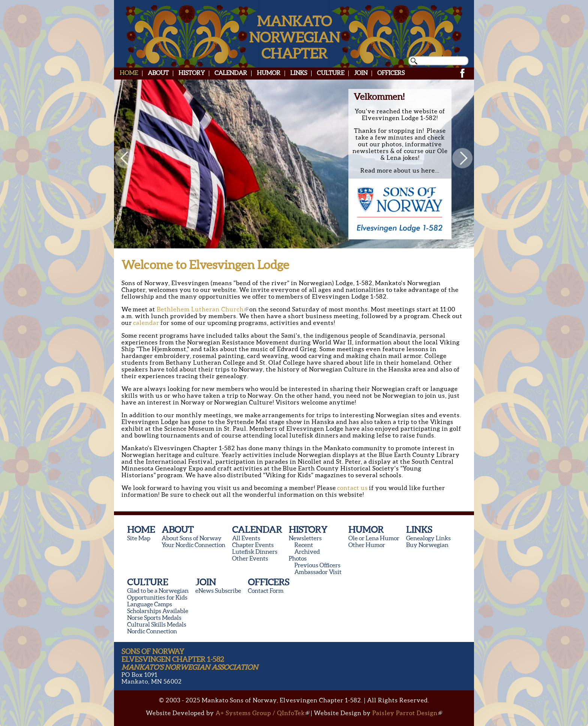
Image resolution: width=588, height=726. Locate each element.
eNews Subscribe (218, 591)
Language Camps (150, 604)
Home (129, 73)
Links (299, 73)
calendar (146, 323)
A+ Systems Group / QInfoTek (262, 713)
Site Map (139, 538)
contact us (352, 488)
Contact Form (266, 591)
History (192, 73)
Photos (298, 558)
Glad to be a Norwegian (158, 591)
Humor (269, 73)
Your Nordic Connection (193, 545)
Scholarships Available (158, 611)
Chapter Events (253, 545)
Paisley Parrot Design (407, 713)
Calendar (231, 73)
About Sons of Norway (192, 538)
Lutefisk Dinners (255, 552)
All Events (246, 538)
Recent (304, 545)
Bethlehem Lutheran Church (202, 309)
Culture (331, 73)
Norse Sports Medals (154, 618)
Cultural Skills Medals (157, 624)
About (158, 73)
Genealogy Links (428, 538)
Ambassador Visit (318, 572)
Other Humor (367, 545)
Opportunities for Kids (157, 597)
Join (361, 73)
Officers (391, 73)
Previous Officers (317, 565)
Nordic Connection (152, 631)
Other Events (250, 558)
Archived (307, 552)
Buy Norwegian (427, 545)
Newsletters (305, 538)
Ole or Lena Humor (374, 538)
